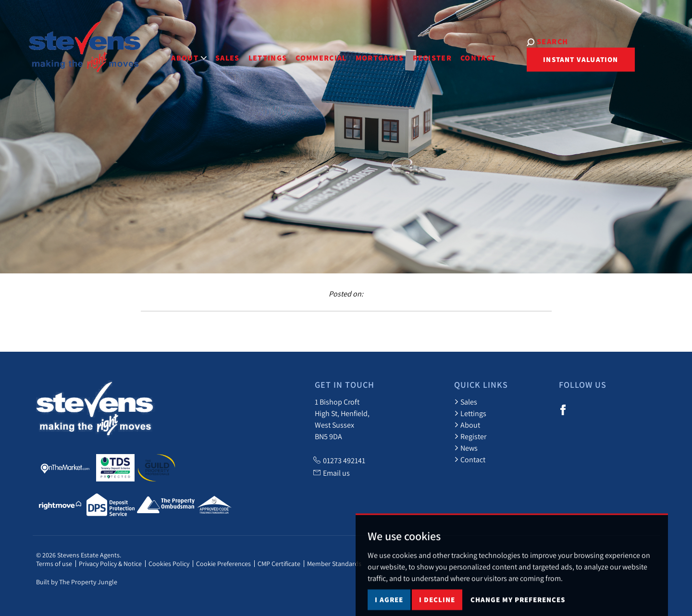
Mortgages (359, 52)
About (467, 425)
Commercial (300, 52)
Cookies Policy (169, 564)
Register (412, 52)
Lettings (247, 52)
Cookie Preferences (223, 564)
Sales (207, 52)
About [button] (169, 52)
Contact (457, 52)
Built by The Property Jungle (77, 582)
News (466, 448)
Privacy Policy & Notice (110, 564)
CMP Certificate (279, 564)
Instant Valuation (553, 59)
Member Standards (334, 564)
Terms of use (54, 564)
